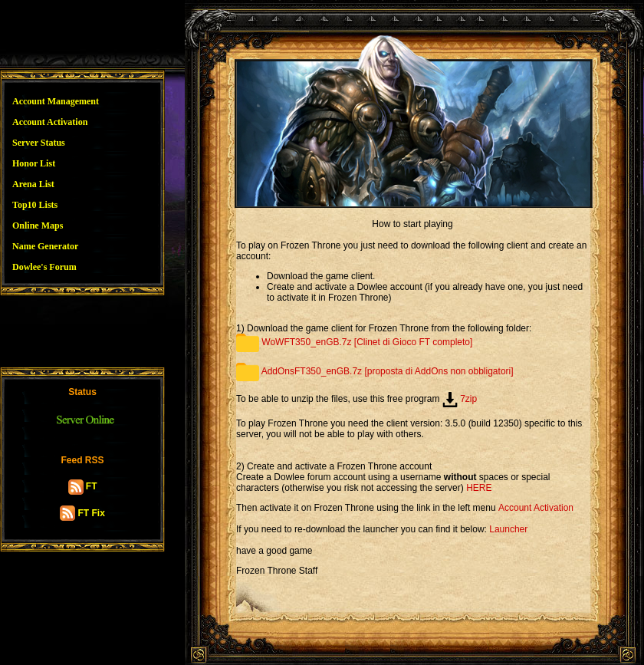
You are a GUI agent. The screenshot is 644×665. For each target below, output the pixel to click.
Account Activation (50, 122)
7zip (460, 399)
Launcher (508, 529)
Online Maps (38, 226)
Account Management (56, 101)
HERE (479, 488)
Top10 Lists (35, 205)
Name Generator (45, 246)
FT (83, 486)
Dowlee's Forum (44, 267)
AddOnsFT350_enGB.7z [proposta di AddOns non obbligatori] (375, 371)
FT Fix (82, 513)
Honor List (34, 163)
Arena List (33, 184)
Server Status (39, 143)
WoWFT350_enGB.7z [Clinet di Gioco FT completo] (354, 342)
